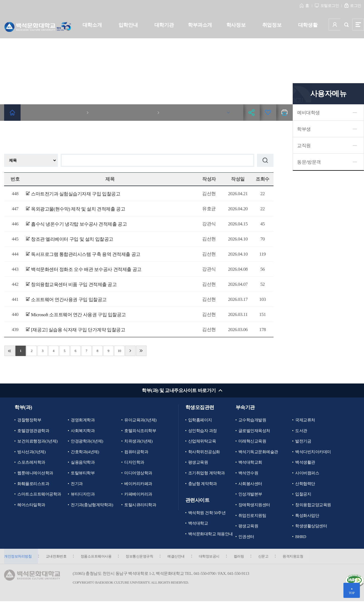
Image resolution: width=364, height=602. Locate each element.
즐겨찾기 (268, 113)
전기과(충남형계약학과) (92, 505)
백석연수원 (248, 473)
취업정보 (272, 25)
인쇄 (284, 113)
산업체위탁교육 (202, 441)
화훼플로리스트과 (33, 484)
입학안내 (128, 25)
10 (119, 351)
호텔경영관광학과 (33, 431)
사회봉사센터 (250, 484)
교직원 (304, 146)
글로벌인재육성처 (254, 431)
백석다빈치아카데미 (313, 452)
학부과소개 (200, 25)
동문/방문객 (309, 162)
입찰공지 (303, 494)
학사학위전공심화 (204, 452)
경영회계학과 (83, 420)
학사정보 (236, 25)
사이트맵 (358, 25)
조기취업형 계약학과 (207, 473)
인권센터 (246, 537)
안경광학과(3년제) (87, 441)
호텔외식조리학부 (140, 431)
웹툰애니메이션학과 (35, 473)
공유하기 (252, 113)
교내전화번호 (56, 557)
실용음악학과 (83, 463)
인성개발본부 (250, 494)
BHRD (301, 537)
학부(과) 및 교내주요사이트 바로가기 (179, 390)
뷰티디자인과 (83, 494)
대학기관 (164, 25)
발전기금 (303, 441)
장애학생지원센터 (254, 505)
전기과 (77, 484)
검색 (346, 25)
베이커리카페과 (138, 484)
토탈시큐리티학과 (140, 505)
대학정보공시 (211, 557)
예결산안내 (177, 557)
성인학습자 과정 (203, 431)
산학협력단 (305, 484)
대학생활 (308, 25)
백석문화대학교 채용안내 (211, 534)
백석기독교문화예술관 (258, 452)
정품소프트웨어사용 (97, 557)
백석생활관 (305, 463)
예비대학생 (308, 113)
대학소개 (92, 25)
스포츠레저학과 (31, 463)
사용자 (335, 25)
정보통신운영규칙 (140, 557)
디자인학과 (134, 463)
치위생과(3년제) (138, 441)
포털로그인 (330, 6)
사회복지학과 (83, 431)
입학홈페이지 (200, 420)
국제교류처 (305, 420)
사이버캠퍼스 (307, 473)
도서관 (301, 431)
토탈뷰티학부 (83, 473)
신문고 (266, 557)
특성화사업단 (307, 516)
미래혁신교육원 (252, 441)
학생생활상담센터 (311, 527)
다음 (130, 351)
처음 (10, 351)
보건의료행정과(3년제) (37, 441)
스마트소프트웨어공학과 (39, 494)
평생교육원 (198, 463)
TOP (352, 593)
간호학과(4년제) (85, 452)
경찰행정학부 (29, 420)
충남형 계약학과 (203, 484)
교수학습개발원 (252, 420)
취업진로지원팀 (252, 516)
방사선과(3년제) (31, 452)
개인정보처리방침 (18, 557)
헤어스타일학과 (31, 505)
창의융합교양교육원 (313, 505)
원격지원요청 (296, 557)
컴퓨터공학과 (136, 452)
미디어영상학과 (138, 473)
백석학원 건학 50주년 (207, 513)
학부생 (304, 129)
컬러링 (241, 557)
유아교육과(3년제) (140, 420)
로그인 (356, 6)
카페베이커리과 (138, 494)
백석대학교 (198, 524)
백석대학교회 (250, 463)
